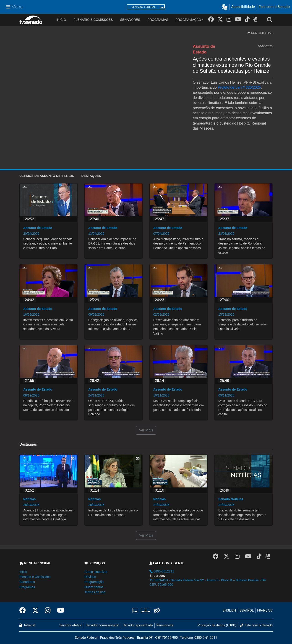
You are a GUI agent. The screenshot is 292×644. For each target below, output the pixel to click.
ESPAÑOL (247, 611)
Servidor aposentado (138, 625)
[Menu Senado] (14, 7)
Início (23, 572)
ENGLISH (229, 611)
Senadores (130, 20)
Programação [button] (94, 582)
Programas (158, 20)
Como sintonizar (96, 572)
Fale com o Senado (274, 7)
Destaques (91, 176)
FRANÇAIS (265, 611)
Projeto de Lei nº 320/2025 (239, 87)
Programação (188, 20)
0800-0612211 (162, 571)
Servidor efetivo (71, 625)
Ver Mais (146, 430)
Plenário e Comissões (93, 20)
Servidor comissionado (103, 625)
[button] (226, 7)
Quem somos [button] (94, 587)
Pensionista (165, 625)
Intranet (27, 625)
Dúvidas (90, 577)
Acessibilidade (243, 7)
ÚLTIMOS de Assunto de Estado (47, 176)
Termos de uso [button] (95, 592)
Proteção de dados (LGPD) (217, 625)
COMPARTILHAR (260, 33)
